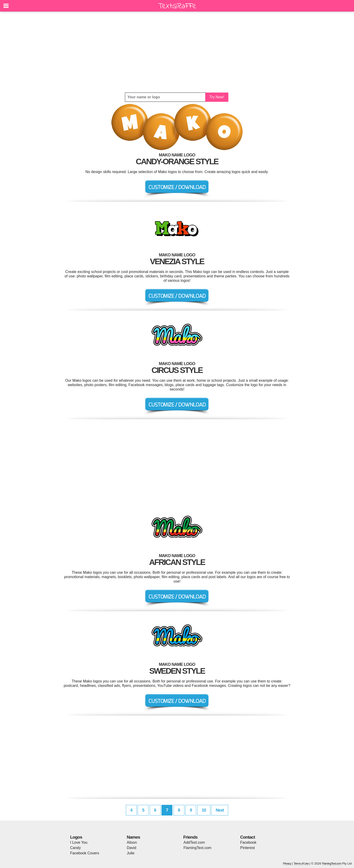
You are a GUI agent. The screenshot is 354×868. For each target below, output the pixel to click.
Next (220, 810)
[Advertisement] (177, 52)
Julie (131, 853)
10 (204, 810)
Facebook (248, 842)
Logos (76, 837)
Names (133, 837)
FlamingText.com (197, 848)
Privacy (287, 863)
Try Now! (217, 97)
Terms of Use (301, 863)
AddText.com (194, 842)
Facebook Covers (85, 853)
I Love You (79, 842)
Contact (248, 837)
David (132, 848)
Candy (75, 848)
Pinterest (247, 848)
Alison (132, 842)
